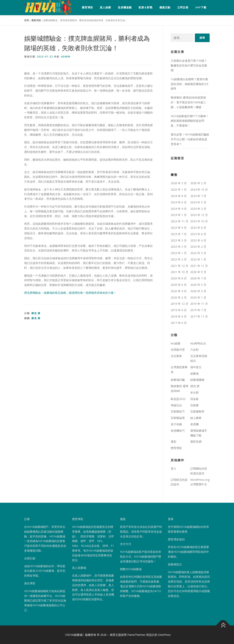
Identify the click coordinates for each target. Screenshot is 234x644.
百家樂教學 (197, 412)
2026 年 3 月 (179, 183)
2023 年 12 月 (199, 215)
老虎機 (194, 424)
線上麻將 (196, 418)
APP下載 (201, 7)
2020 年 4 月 (179, 291)
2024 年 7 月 (198, 196)
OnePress (164, 635)
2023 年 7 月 (179, 234)
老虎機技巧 (178, 431)
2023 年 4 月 (198, 240)
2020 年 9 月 (198, 272)
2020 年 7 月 (198, 278)
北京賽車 (176, 356)
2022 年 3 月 (198, 253)
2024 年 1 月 (179, 215)
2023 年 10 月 (199, 221)
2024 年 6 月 (179, 202)
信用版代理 (178, 350)
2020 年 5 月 (198, 285)
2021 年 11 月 (199, 266)
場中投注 (196, 367)
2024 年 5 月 (198, 202)
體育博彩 (87, 7)
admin (66, 57)
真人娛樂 (105, 7)
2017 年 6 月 (179, 323)
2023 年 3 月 (179, 247)
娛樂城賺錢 (197, 380)
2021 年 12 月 (179, 266)
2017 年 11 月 (199, 317)
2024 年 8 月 (179, 196)
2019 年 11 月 (199, 304)
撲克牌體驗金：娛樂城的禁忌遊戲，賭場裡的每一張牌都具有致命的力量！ (70, 293)
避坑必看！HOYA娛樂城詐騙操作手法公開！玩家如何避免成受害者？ (190, 139)
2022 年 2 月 (179, 260)
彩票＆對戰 (146, 7)
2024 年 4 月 (179, 209)
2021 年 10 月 (179, 272)
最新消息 (36, 20)
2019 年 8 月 (179, 310)
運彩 (174, 442)
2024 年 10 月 (199, 190)
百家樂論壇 (178, 418)
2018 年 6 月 (179, 317)
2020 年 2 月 (179, 297)
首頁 (27, 20)
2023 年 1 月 (179, 253)
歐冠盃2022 (178, 399)
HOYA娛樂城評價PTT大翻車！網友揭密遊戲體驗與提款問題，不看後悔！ (190, 121)
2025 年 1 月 (179, 190)
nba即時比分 (198, 343)
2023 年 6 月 (198, 234)
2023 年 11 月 (179, 221)
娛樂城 (194, 373)
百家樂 (194, 405)
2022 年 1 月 (198, 260)
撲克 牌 (36, 313)
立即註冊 (183, 7)
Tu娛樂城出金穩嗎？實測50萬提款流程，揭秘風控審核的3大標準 (190, 84)
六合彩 (194, 350)
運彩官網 (196, 442)
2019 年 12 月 (179, 304)
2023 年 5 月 (179, 240)
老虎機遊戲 (125, 7)
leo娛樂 (175, 343)
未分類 (194, 393)
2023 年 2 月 (198, 247)
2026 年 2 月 (198, 183)
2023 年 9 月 (179, 228)
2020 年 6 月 (179, 285)
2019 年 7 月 (198, 310)
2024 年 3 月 (198, 209)
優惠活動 (165, 7)
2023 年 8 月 (198, 228)
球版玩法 (176, 405)
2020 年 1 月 (198, 297)
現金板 (194, 399)
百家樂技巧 (178, 412)
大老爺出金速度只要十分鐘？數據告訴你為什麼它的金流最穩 (189, 66)
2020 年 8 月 (179, 278)
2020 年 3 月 (198, 291)
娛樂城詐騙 (178, 380)
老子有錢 (176, 424)
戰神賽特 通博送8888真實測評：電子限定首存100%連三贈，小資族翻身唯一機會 (188, 102)
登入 (174, 469)
